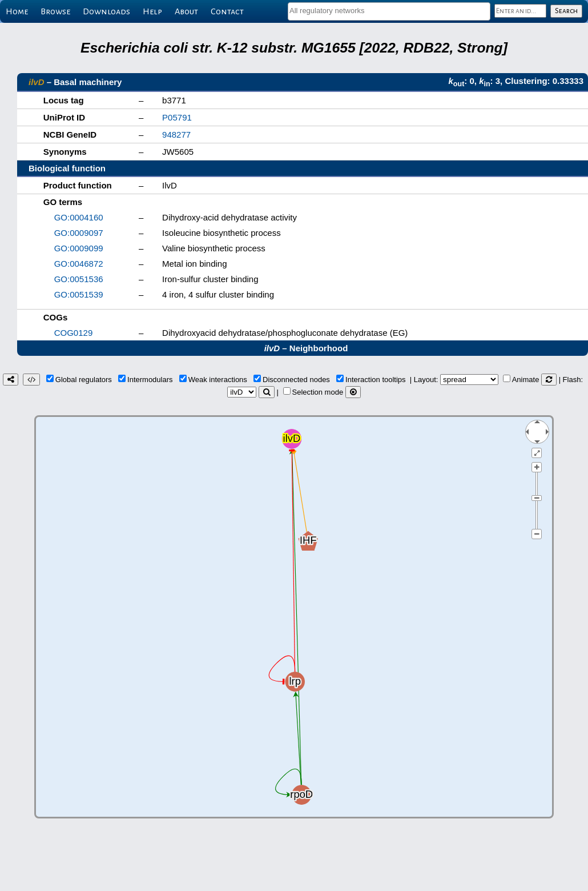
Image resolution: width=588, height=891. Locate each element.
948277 (176, 135)
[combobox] (389, 11)
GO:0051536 (79, 279)
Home (17, 11)
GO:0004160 (79, 217)
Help (152, 11)
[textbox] (389, 11)
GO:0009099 (79, 248)
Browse (55, 11)
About (186, 11)
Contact (227, 11)
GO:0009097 (79, 233)
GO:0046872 (79, 264)
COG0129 (74, 333)
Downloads (106, 11)
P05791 (177, 117)
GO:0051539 (79, 294)
